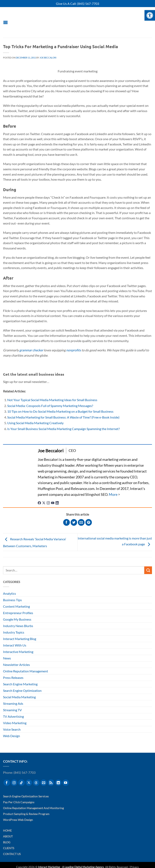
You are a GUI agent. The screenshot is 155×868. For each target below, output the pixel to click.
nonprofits (74, 350)
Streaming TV (12, 710)
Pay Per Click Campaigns (19, 802)
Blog (7, 842)
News (7, 658)
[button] (5, 22)
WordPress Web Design (18, 820)
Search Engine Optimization (22, 690)
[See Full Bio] (115, 494)
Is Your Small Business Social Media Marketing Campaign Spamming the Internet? (63, 429)
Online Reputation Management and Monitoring (33, 808)
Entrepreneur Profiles (18, 613)
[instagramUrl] (48, 502)
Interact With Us (15, 645)
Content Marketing (16, 606)
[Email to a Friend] (81, 522)
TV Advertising (13, 716)
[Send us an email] (44, 783)
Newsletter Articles (16, 665)
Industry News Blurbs (18, 626)
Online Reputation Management (26, 671)
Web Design (12, 736)
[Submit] (148, 570)
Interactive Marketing (18, 652)
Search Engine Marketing (20, 684)
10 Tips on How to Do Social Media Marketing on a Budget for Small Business (60, 411)
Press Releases (13, 678)
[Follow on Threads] (36, 783)
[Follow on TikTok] (21, 783)
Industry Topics (14, 632)
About (8, 836)
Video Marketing (15, 723)
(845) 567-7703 (88, 4)
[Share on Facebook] (67, 522)
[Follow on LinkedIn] (58, 783)
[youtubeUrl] (53, 502)
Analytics (9, 593)
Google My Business (17, 619)
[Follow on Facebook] (7, 783)
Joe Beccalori (48, 58)
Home (7, 830)
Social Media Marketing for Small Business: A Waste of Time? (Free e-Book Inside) (63, 417)
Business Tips (12, 600)
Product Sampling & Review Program (26, 814)
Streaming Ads (13, 703)
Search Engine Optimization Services (26, 796)
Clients (9, 848)
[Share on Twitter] (74, 522)
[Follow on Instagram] (14, 783)
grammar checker (31, 350)
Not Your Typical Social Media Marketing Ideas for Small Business (52, 400)
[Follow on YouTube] (66, 783)
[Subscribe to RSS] (51, 783)
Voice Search (12, 729)
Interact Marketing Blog (20, 639)
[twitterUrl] (44, 502)
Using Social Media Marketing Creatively (35, 423)
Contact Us (12, 854)
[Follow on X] (29, 783)
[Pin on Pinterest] (89, 522)
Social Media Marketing (19, 697)
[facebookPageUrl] (39, 502)
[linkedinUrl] (57, 502)
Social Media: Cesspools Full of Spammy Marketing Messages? (50, 406)
